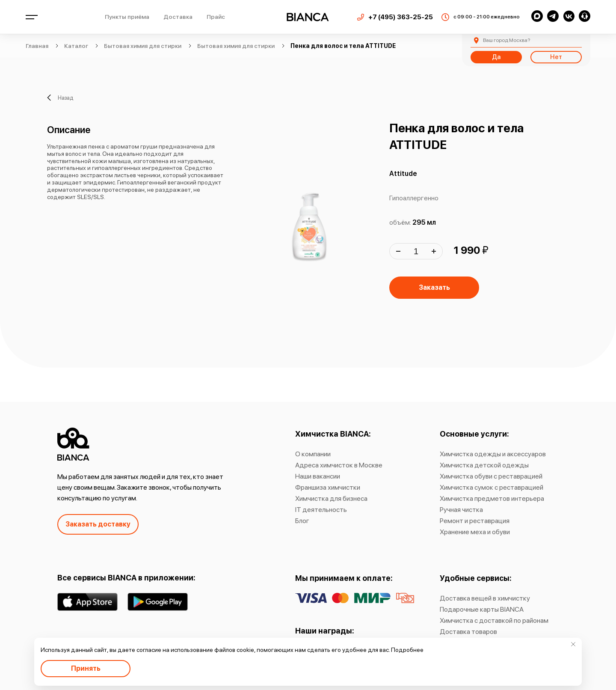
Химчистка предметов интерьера (492, 498)
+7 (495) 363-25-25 (401, 17)
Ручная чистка (461, 510)
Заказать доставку (98, 524)
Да (496, 57)
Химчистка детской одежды (484, 465)
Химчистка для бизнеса (331, 498)
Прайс (216, 17)
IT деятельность (321, 510)
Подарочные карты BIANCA (482, 609)
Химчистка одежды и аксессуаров (493, 454)
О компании (313, 454)
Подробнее (407, 650)
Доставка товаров (468, 632)
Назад (60, 98)
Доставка (178, 17)
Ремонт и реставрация (475, 521)
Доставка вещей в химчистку (485, 598)
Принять (86, 668)
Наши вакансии (318, 476)
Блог (302, 521)
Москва (506, 40)
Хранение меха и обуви (475, 532)
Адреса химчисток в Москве (339, 465)
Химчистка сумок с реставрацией (492, 487)
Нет (556, 57)
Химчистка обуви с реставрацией (491, 476)
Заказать (434, 287)
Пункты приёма (127, 17)
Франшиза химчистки (328, 487)
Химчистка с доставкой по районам (494, 620)
